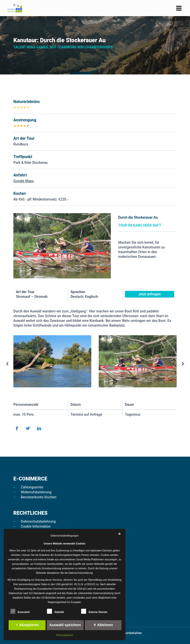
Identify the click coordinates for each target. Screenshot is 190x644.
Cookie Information (36, 526)
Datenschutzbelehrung (38, 521)
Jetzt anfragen (150, 294)
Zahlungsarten (32, 487)
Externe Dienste (94, 611)
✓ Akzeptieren (27, 625)
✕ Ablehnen (103, 625)
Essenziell (20, 611)
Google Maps (24, 181)
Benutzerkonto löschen (39, 497)
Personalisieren (65, 635)
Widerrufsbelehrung (36, 492)
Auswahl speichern (65, 625)
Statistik (56, 611)
